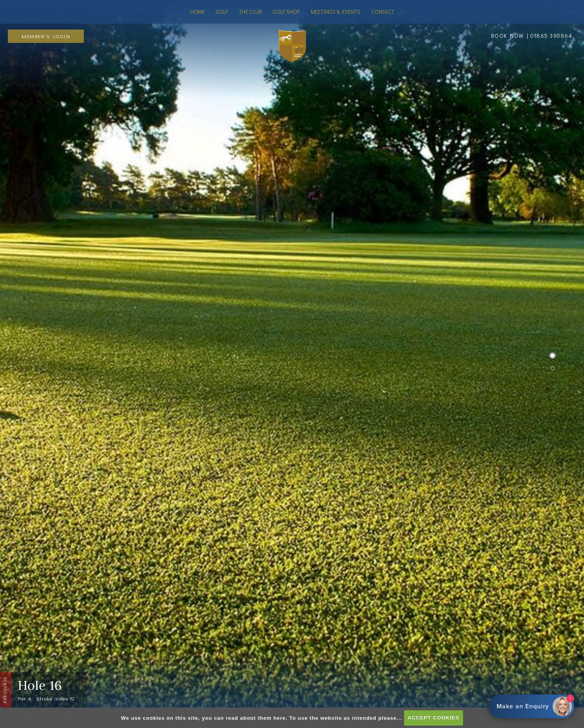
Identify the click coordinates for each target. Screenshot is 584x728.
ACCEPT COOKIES (433, 718)
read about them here (256, 718)
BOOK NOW (508, 36)
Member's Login (46, 36)
